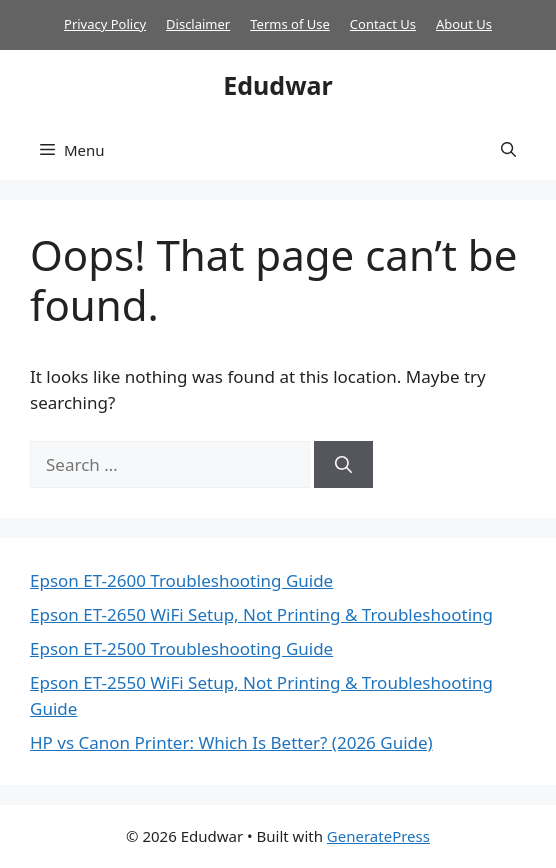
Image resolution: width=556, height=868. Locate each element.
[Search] (343, 465)
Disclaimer (198, 24)
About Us (464, 24)
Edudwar (277, 85)
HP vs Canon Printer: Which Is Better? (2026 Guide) (231, 742)
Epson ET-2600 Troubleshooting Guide (181, 580)
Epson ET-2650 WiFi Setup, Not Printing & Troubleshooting (261, 614)
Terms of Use (290, 24)
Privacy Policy (105, 24)
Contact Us (383, 24)
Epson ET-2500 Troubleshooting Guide (181, 648)
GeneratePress (378, 836)
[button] (508, 150)
